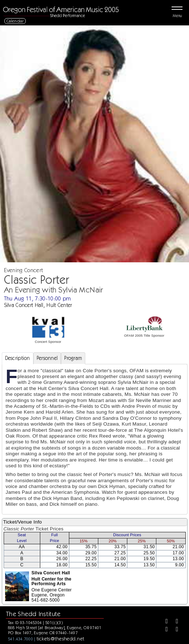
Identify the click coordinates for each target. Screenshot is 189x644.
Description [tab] (18, 358)
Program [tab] (73, 358)
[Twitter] (174, 622)
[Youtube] (174, 630)
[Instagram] (164, 630)
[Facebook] (164, 622)
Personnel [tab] (47, 358)
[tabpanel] (95, 439)
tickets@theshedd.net (61, 639)
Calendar (15, 21)
